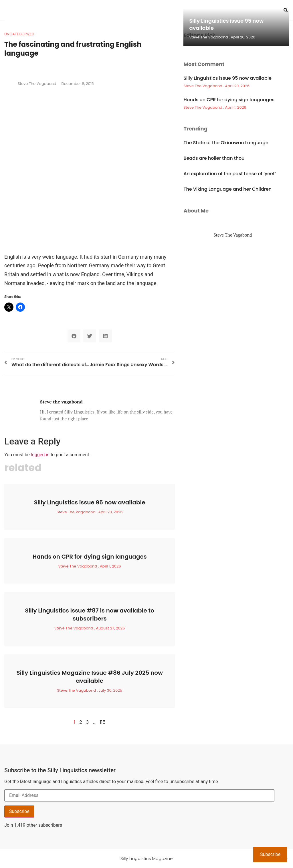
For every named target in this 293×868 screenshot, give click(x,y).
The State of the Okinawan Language (226, 143)
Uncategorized (19, 34)
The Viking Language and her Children (227, 189)
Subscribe (19, 811)
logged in (40, 455)
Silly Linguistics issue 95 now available (90, 502)
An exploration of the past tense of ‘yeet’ (229, 174)
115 (102, 722)
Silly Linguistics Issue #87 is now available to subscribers (90, 615)
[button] (74, 336)
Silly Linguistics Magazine (147, 858)
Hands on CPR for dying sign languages (90, 557)
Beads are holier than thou (214, 158)
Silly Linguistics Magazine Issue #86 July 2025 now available (89, 677)
